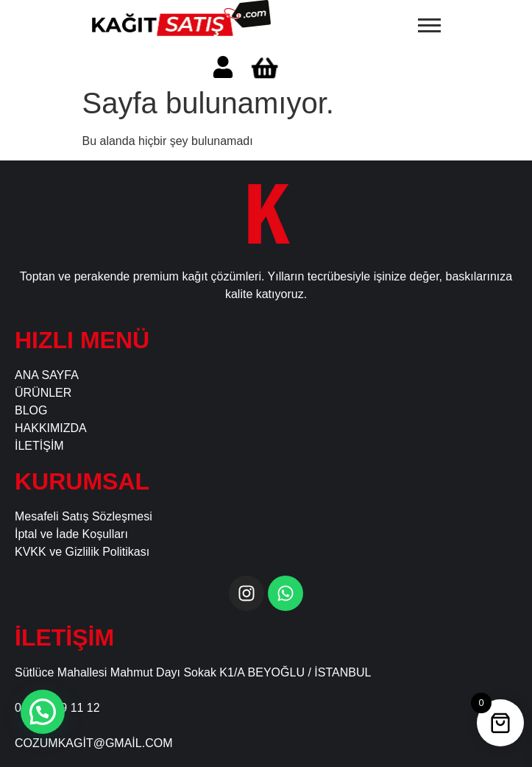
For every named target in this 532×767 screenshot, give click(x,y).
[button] (43, 712)
